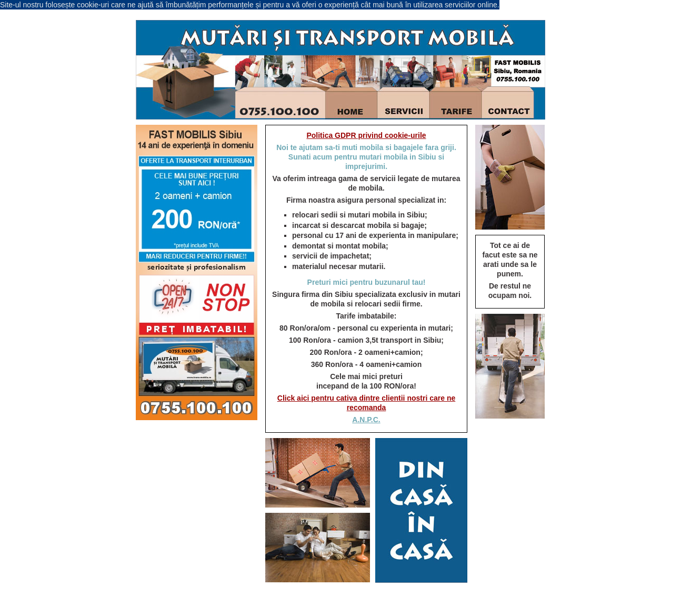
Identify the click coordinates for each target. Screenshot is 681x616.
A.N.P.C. (366, 420)
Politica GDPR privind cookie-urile (366, 135)
